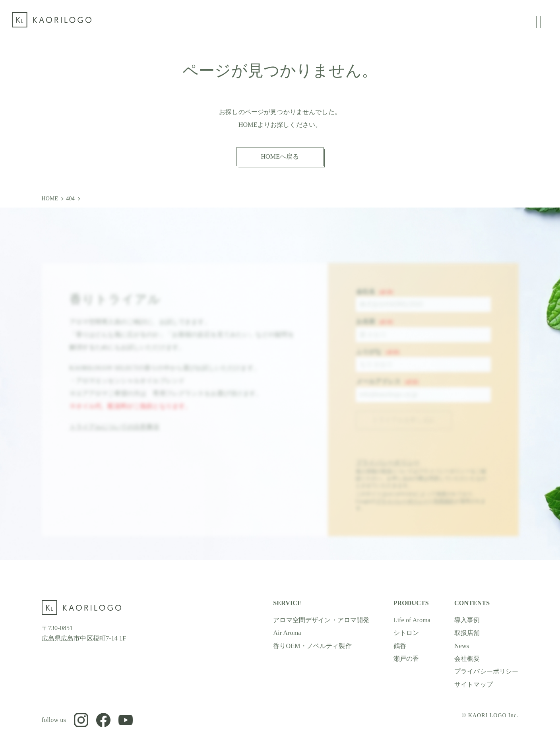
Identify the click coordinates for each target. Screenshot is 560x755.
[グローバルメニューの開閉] (538, 22)
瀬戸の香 (406, 659)
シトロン (406, 633)
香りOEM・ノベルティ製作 (312, 646)
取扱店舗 (467, 633)
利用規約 (444, 507)
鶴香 (400, 646)
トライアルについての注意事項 (114, 433)
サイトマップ (474, 684)
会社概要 (467, 659)
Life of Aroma (412, 620)
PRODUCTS (411, 603)
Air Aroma (287, 633)
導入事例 (467, 620)
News (462, 646)
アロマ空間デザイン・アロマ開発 (321, 620)
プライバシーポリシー (388, 469)
